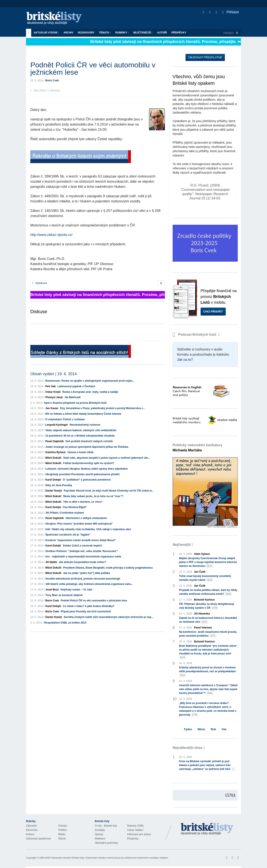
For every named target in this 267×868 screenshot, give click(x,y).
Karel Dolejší (53, 480)
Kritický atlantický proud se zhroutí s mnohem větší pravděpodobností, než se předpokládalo (207, 672)
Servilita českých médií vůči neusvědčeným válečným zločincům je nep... (109, 617)
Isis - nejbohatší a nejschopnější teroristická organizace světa (83, 557)
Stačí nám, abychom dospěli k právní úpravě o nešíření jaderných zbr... (106, 458)
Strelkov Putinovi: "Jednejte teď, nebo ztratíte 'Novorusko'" (82, 551)
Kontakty (100, 830)
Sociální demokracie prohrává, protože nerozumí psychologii (83, 579)
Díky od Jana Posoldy (59, 485)
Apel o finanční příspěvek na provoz (75, 403)
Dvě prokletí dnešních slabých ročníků (89, 441)
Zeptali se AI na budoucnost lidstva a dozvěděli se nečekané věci (208, 620)
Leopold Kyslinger (57, 425)
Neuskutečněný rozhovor (85, 425)
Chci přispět (213, 312)
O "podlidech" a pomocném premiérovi (87, 480)
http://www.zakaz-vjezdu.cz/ (51, 235)
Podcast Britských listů (195, 335)
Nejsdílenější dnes (188, 748)
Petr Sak (51, 386)
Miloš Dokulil (53, 458)
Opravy (99, 834)
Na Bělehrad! (73, 397)
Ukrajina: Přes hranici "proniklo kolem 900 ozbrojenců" (79, 524)
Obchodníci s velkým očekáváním (86, 518)
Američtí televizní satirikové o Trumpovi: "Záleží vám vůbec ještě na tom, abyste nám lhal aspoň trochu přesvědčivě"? (208, 689)
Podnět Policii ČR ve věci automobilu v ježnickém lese (94, 601)
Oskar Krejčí (53, 392)
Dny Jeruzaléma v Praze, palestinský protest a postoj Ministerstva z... (102, 408)
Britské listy (56, 18)
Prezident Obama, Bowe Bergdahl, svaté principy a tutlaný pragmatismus (108, 568)
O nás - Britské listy (106, 826)
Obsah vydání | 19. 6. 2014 (54, 374)
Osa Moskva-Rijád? (75, 507)
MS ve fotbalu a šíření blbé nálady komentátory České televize (83, 414)
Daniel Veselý (54, 491)
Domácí (63, 826)
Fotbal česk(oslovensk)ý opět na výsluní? (88, 463)
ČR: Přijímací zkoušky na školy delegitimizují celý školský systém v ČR (207, 606)
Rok (213, 729)
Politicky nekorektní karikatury (198, 448)
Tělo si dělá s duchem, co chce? (83, 502)
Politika (62, 830)
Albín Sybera (202, 554)
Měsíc (201, 729)
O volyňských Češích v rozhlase (65, 419)
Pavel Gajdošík (54, 441)
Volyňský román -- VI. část (76, 590)
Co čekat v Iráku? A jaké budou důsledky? (89, 606)
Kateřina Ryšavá (55, 452)
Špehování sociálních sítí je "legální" (68, 535)
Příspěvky (179, 33)
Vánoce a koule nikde (80, 452)
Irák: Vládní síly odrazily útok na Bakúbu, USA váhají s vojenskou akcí (88, 529)
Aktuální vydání (46, 33)
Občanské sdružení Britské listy (68, 858)
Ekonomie (32, 830)
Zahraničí (31, 826)
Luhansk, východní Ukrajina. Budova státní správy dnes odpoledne (87, 469)
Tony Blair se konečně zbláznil (64, 595)
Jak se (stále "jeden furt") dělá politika (86, 573)
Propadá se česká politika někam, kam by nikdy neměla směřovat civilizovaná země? (208, 592)
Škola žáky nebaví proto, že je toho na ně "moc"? (93, 496)
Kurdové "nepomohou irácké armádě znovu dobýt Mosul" (81, 540)
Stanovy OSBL (136, 826)
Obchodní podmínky (106, 843)
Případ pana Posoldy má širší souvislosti (86, 612)
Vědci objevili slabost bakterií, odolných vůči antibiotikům (81, 430)
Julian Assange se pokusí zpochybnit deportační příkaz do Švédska (87, 447)
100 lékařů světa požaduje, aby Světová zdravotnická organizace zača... (89, 584)
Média (62, 834)
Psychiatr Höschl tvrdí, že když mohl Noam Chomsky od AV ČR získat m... (109, 491)
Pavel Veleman (203, 628)
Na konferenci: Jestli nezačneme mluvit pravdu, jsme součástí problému (208, 634)
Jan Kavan (52, 408)
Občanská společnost (38, 839)
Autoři (162, 33)
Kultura (30, 834)
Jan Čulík (200, 572)
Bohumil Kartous (204, 600)
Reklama (100, 839)
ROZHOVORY (86, 33)
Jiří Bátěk (51, 562)
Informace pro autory (139, 834)
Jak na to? (185, 360)
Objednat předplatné (205, 57)
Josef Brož (52, 590)
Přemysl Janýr (54, 397)
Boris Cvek (52, 80)
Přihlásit (231, 12)
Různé (62, 839)
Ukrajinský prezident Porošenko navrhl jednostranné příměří (82, 474)
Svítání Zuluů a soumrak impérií (82, 546)
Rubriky (122, 33)
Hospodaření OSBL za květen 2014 (65, 623)
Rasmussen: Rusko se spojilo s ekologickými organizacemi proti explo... (90, 381)
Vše (224, 729)
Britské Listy (207, 829)
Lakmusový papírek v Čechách (76, 386)
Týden (188, 729)
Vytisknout (40, 283)
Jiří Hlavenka (202, 614)
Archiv (68, 33)
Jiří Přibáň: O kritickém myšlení (65, 513)
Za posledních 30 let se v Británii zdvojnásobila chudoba (80, 436)
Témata (105, 33)
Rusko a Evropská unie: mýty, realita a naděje (90, 392)
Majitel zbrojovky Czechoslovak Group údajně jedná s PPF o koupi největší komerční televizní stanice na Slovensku (208, 562)
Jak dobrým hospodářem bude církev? (82, 562)
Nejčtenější (143, 33)
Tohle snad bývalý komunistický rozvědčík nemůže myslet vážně (205, 578)
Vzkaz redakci (135, 830)
